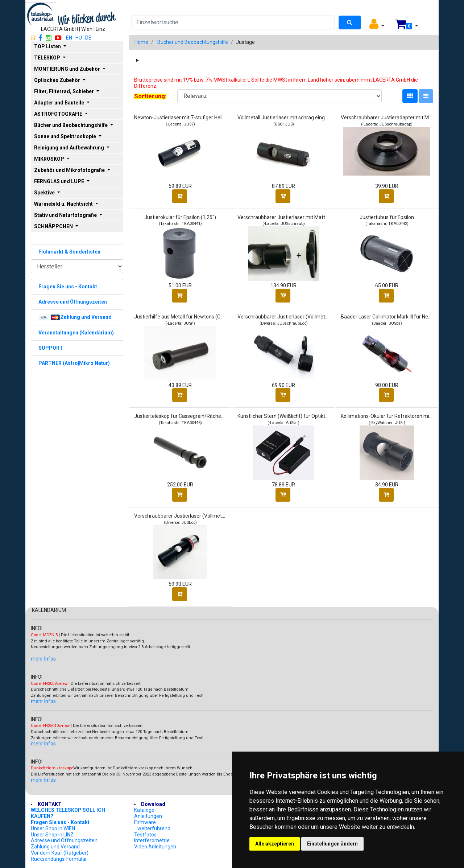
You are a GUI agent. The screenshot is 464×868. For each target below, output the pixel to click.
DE (88, 38)
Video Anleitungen (155, 847)
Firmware (145, 822)
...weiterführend (152, 828)
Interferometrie (152, 840)
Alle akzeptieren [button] (275, 844)
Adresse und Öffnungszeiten (64, 840)
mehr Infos (43, 659)
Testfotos (145, 835)
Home (141, 42)
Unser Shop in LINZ (52, 835)
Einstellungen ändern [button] (332, 844)
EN (69, 38)
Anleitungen (148, 816)
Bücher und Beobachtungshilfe (193, 42)
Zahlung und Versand (55, 847)
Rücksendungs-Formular (59, 859)
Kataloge (144, 810)
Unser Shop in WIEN (53, 828)
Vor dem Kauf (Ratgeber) (60, 853)
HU (79, 38)
